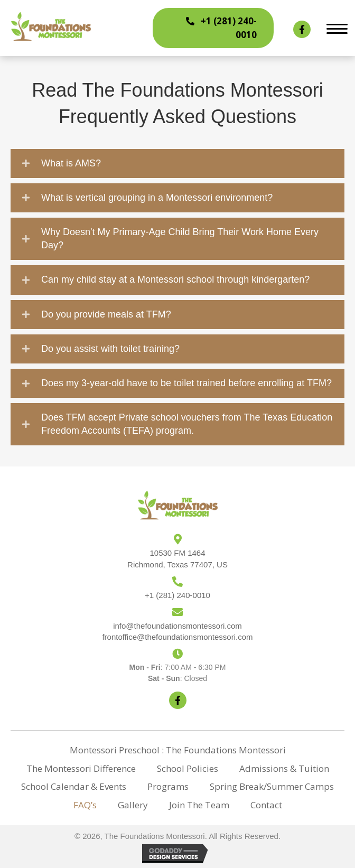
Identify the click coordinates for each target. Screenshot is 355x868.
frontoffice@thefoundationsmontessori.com (177, 637)
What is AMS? (71, 163)
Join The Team (199, 805)
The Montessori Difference (81, 768)
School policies (188, 768)
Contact (266, 805)
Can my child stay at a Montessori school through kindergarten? (175, 279)
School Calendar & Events (74, 786)
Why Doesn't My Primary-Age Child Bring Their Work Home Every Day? (180, 239)
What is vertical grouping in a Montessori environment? (157, 198)
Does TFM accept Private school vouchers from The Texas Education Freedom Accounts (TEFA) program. (187, 424)
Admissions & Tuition (284, 768)
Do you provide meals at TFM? (106, 314)
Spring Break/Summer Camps (272, 786)
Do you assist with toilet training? (110, 349)
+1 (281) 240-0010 (177, 595)
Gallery (133, 805)
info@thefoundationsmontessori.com (177, 626)
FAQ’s (85, 805)
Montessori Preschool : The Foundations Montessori (178, 750)
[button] (213, 28)
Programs (168, 786)
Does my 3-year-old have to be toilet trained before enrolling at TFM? (186, 383)
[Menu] (337, 29)
